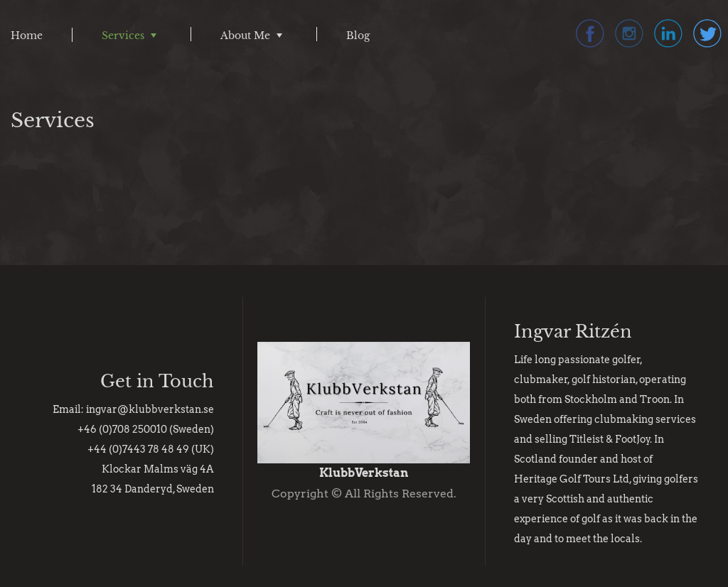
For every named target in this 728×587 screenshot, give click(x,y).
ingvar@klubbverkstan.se (150, 409)
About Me (245, 36)
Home (27, 36)
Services (123, 36)
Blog (358, 36)
